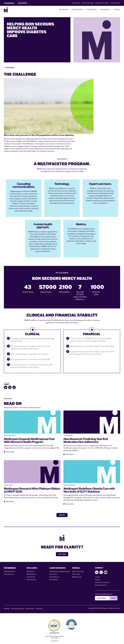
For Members (54, 580)
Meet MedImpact (9, 571)
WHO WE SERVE (77, 10)
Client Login (76, 3)
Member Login (77, 577)
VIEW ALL (62, 515)
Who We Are (31, 571)
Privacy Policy (30, 609)
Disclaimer (39, 609)
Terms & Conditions (17, 609)
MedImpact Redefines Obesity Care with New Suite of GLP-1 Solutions (89, 490)
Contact (98, 580)
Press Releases (54, 577)
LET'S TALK (62, 554)
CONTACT (117, 10)
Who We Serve (31, 574)
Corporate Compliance (102, 582)
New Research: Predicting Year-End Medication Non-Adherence (86, 440)
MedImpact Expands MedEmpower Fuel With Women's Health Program (29, 440)
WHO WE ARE (63, 10)
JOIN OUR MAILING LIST (104, 594)
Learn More (55, 641)
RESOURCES (105, 10)
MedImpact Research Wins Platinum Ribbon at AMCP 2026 (32, 490)
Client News (53, 574)
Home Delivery (115, 3)
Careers (98, 577)
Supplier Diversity (101, 585)
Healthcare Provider (102, 3)
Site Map (7, 609)
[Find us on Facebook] (97, 572)
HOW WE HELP (92, 10)
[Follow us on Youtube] (106, 572)
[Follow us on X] (101, 572)
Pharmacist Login (88, 3)
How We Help (31, 577)
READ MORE (9, 452)
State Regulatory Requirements (60, 571)
